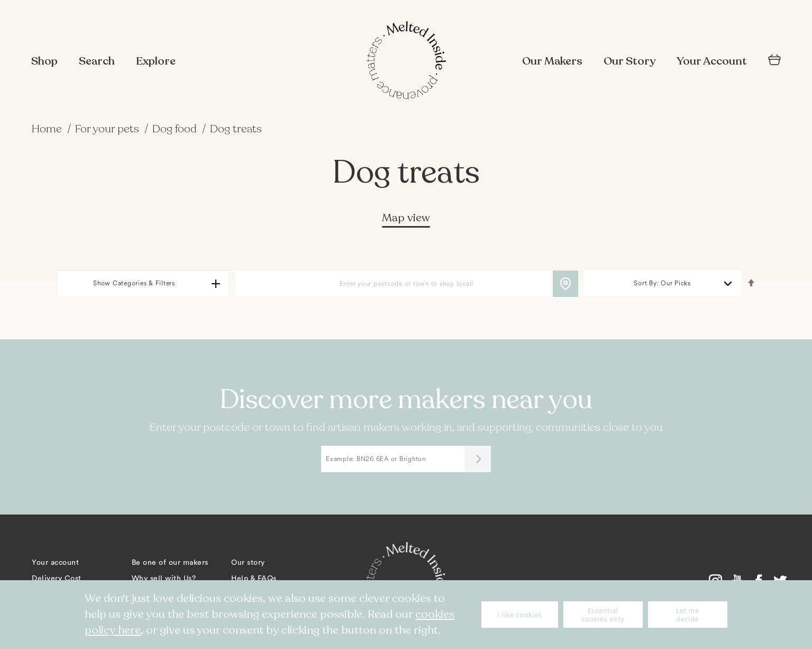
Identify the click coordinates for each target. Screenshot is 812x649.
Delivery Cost (57, 579)
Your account (55, 563)
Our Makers (552, 61)
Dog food (176, 129)
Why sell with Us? (164, 579)
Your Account (712, 61)
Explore (156, 61)
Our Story (629, 61)
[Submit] (478, 459)
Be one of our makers (170, 563)
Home (48, 129)
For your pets (108, 129)
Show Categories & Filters (134, 283)
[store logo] (406, 61)
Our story (248, 563)
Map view (406, 218)
